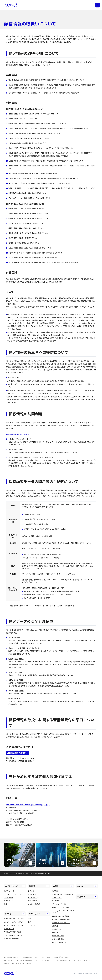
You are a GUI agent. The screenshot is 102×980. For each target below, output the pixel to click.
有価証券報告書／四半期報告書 (63, 894)
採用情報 (39, 886)
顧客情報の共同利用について (17, 434)
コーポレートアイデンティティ (13, 894)
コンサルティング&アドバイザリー (14, 922)
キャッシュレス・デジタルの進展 (14, 925)
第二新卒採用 (33, 897)
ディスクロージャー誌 (59, 904)
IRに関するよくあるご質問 (60, 916)
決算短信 (55, 891)
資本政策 (55, 926)
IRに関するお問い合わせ (60, 919)
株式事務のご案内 (58, 936)
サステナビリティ (39, 914)
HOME (6, 873)
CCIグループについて (15, 886)
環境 (30, 919)
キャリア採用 (32, 894)
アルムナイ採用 (33, 904)
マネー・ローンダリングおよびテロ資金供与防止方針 (18, 960)
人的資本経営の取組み (11, 938)
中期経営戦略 (9, 897)
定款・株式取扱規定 (58, 939)
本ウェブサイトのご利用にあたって (61, 960)
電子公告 (7, 963)
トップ (12, 873)
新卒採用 (31, 891)
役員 (6, 904)
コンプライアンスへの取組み (43, 957)
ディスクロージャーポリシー (61, 923)
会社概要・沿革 (9, 901)
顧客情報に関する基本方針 (24, 873)
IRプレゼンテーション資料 (60, 907)
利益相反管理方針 (27, 957)
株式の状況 (56, 932)
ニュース (87, 886)
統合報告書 (56, 901)
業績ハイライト (57, 897)
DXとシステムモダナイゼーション (14, 935)
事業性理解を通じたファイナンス (14, 919)
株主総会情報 (57, 929)
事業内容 (15, 914)
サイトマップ (87, 897)
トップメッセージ (9, 891)
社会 (30, 922)
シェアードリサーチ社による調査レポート (63, 912)
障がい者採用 (33, 901)
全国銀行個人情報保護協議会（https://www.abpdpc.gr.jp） (28, 805)
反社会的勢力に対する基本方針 (62, 957)
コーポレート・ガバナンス (42, 960)
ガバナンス (32, 925)
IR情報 (63, 886)
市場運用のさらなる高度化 (13, 932)
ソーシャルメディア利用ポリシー (82, 960)
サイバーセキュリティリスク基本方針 (22, 963)
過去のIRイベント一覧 (59, 942)
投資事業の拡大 (9, 929)
